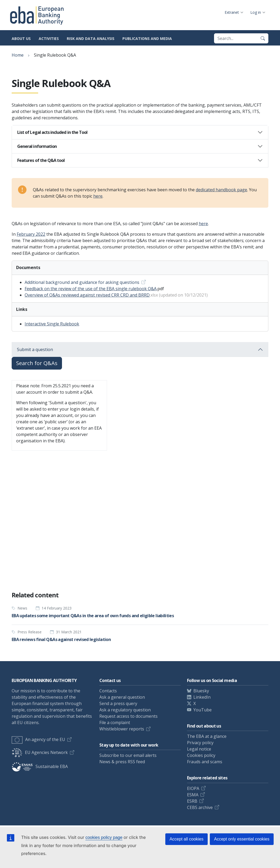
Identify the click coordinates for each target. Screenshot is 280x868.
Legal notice (199, 749)
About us (21, 38)
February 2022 (31, 234)
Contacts (108, 691)
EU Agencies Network (40, 752)
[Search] (263, 38)
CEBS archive (200, 807)
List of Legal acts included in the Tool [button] (52, 132)
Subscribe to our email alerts (128, 755)
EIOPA (193, 788)
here (98, 196)
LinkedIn (202, 697)
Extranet (232, 12)
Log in (256, 12)
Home (18, 55)
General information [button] (37, 146)
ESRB (192, 801)
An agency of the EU (38, 739)
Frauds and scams (205, 762)
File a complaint (115, 722)
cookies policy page (104, 837)
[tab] (140, 132)
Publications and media (147, 38)
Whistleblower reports (122, 729)
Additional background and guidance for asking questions (82, 282)
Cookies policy (201, 755)
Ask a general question (122, 697)
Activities (49, 38)
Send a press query (118, 703)
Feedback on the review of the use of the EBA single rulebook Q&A (91, 289)
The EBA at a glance (207, 736)
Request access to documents (128, 716)
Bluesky (201, 691)
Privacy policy (200, 743)
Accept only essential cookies (242, 839)
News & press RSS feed (122, 762)
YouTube (203, 710)
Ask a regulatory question (125, 710)
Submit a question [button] (35, 349)
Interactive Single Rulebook (52, 324)
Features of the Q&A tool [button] (41, 160)
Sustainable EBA (40, 766)
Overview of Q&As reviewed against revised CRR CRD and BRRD (87, 295)
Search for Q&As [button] (37, 363)
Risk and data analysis (91, 38)
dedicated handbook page (221, 190)
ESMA (193, 795)
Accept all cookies (186, 839)
